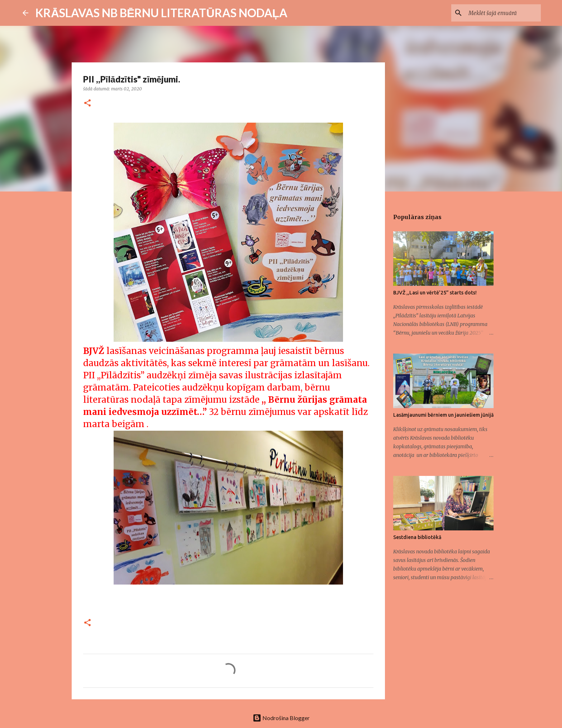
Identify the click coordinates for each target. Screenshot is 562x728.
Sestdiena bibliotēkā (417, 537)
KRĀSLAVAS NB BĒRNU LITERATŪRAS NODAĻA (161, 13)
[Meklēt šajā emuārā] (503, 13)
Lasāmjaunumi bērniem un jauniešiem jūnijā (443, 415)
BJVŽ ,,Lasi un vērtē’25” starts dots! (435, 293)
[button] (87, 103)
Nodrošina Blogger (281, 718)
